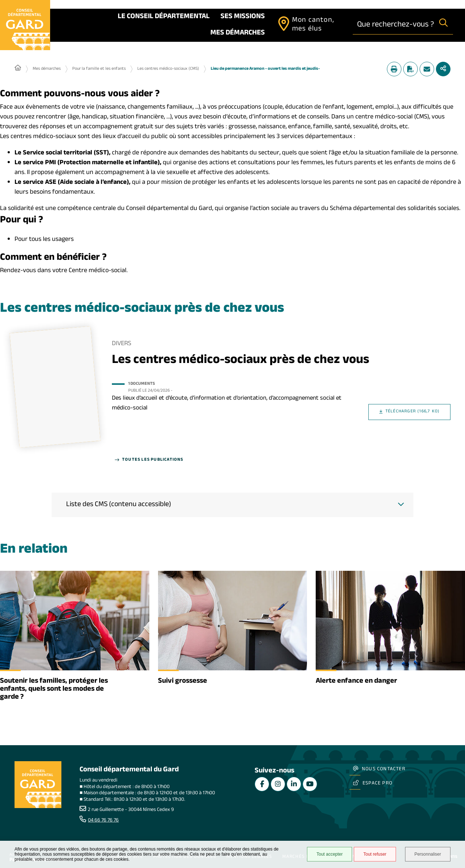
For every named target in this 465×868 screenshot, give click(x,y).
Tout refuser (375, 854)
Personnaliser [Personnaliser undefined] (428, 854)
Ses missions (243, 17)
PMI (50, 163)
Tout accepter (329, 854)
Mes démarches (238, 33)
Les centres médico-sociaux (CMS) (168, 69)
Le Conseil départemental (164, 17)
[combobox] (393, 25)
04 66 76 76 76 (103, 821)
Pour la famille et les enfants (99, 69)
